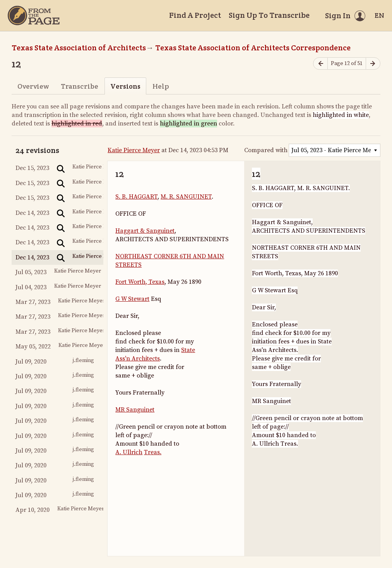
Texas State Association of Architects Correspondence (253, 48)
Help (161, 86)
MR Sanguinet (135, 410)
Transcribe (80, 86)
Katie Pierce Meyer (134, 150)
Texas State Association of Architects (79, 48)
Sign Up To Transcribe (269, 15)
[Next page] (373, 64)
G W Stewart (132, 299)
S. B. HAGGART (136, 197)
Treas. (153, 452)
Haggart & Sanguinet (145, 231)
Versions (125, 86)
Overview (33, 86)
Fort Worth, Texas (140, 282)
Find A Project (195, 15)
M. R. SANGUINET (186, 197)
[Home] (34, 15)
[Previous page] (320, 64)
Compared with (266, 150)
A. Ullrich (129, 452)
